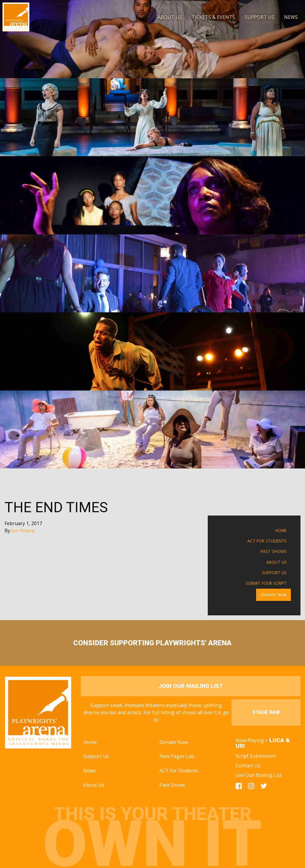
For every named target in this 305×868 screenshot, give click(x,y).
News (89, 771)
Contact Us (248, 765)
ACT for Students (267, 541)
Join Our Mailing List (259, 775)
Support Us (274, 573)
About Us (276, 562)
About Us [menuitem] (170, 17)
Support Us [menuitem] (260, 17)
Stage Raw (266, 712)
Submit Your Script (266, 583)
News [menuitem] (291, 17)
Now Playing (263, 743)
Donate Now (274, 595)
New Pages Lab (177, 756)
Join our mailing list (191, 686)
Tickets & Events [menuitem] (213, 17)
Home (281, 530)
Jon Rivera (23, 531)
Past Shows (274, 551)
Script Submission (256, 756)
